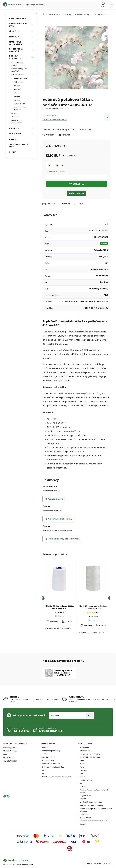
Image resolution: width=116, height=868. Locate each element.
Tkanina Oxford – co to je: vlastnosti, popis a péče (94, 791)
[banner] (11, 4)
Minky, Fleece (15, 37)
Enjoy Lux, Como (20, 104)
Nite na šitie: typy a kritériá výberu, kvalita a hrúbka (96, 810)
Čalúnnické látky (82, 14)
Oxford (82, 777)
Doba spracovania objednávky (54, 767)
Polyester (83, 770)
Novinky (13, 152)
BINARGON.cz (108, 863)
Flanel (82, 767)
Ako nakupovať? (49, 757)
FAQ (44, 774)
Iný (107, 117)
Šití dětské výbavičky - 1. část (91, 802)
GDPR (44, 754)
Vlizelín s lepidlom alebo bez (21, 108)
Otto (16, 93)
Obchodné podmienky (51, 751)
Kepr (82, 774)
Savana (17, 100)
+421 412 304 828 (21, 731)
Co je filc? (84, 799)
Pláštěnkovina (85, 818)
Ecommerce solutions (94, 863)
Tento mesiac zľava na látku (19, 146)
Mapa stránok (28, 864)
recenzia (83, 824)
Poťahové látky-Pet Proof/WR (19, 70)
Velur (82, 783)
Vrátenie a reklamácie (51, 764)
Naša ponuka (85, 751)
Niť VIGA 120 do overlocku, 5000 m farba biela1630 (93, 607)
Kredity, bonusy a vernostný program (57, 777)
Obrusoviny (16, 117)
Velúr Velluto (19, 86)
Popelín (83, 764)
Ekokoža (14, 113)
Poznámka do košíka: (55, 172)
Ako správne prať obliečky (90, 754)
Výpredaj (13, 139)
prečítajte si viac (81, 130)
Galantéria (14, 128)
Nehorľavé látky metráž (18, 64)
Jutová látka (85, 814)
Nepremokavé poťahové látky (16, 43)
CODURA (83, 787)
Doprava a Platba (49, 760)
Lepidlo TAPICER (86, 780)
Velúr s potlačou (100, 14)
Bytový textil (15, 134)
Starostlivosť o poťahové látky (91, 805)
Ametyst (17, 89)
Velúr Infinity (19, 82)
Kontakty (46, 747)
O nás (45, 770)
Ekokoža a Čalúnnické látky (60, 14)
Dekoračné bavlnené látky (18, 25)
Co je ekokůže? (86, 796)
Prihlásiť (89, 715)
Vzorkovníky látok (18, 19)
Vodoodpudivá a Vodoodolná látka (93, 821)
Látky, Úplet (14, 31)
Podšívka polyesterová (17, 122)
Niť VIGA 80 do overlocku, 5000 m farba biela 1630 (59, 607)
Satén (82, 760)
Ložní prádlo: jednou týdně (90, 757)
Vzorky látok (84, 747)
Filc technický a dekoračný (16, 50)
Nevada (17, 96)
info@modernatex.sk (51, 731)
